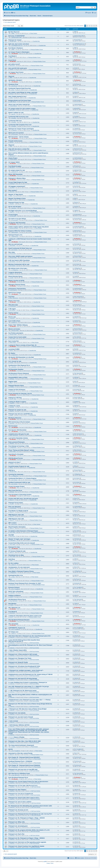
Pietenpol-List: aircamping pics (18, 826)
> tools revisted (13, 721)
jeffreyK (12, 142)
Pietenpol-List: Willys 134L (17, 822)
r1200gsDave (15, 270)
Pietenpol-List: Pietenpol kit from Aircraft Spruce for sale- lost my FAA (30, 814)
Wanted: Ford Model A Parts (17, 199)
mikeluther (12, 318)
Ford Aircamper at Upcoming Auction (20, 495)
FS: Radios (12, 353)
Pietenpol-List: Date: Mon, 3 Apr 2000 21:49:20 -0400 (24, 741)
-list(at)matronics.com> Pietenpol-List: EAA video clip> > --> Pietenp (29, 700)
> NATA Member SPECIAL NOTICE (19, 725)
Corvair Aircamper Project (16, 486)
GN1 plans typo (13, 305)
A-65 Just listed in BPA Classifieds (19, 260)
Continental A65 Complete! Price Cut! (20, 125)
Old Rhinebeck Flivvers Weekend (19, 373)
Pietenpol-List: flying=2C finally (18, 662)
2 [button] (87, 26)
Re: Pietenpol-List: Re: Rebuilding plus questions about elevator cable (30, 806)
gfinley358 (12, 110)
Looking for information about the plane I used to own (25, 616)
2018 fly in (12, 470)
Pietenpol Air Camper (15, 40)
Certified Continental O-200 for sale (19, 482)
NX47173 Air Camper (15, 293)
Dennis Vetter (13, 399)
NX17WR (11, 535)
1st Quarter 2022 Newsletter (17, 223)
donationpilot (13, 216)
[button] (96, 26)
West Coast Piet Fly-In (15, 491)
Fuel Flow (11, 297)
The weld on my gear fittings (17, 219)
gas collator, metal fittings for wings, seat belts (23, 92)
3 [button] (90, 26)
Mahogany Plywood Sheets (17, 285)
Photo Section (34, 33)
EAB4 (11, 561)
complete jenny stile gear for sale (19, 434)
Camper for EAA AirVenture (17, 390)
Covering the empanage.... (16, 474)
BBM (13, 33)
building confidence (15, 596)
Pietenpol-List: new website (17, 713)
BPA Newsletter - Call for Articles (18, 137)
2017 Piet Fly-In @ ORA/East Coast (19, 773)
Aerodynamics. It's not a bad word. (19, 567)
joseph (11, 415)
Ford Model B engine (15, 166)
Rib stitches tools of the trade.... (18, 268)
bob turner (12, 65)
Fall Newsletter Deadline (16, 369)
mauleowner (15, 355)
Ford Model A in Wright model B (18, 511)
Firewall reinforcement (15, 141)
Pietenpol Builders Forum (37, 50)
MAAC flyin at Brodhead (16, 591)
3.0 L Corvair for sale (15, 361)
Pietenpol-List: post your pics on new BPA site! (23, 769)
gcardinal (12, 423)
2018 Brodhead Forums (16, 458)
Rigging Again (13, 382)
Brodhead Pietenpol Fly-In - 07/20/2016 (20, 761)
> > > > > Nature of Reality (16, 737)
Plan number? (13, 190)
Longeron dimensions (15, 272)
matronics (12, 637)
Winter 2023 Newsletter (15, 174)
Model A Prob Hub (14, 301)
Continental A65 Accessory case (18, 117)
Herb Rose (12, 559)
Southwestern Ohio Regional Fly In (19, 365)
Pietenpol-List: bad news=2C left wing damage (23, 678)
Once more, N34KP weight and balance (20, 256)
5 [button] (94, 26)
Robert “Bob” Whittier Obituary (18, 325)
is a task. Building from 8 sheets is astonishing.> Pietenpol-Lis (28, 682)
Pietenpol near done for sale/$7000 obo (20, 414)
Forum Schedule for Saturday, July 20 (20, 394)
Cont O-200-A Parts (14, 321)
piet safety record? (14, 64)
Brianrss (12, 411)
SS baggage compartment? (17, 186)
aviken (11, 597)
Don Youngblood (16, 589)
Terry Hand (13, 338)
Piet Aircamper (13, 426)
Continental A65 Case (15, 121)
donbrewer (12, 613)
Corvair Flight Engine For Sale (18, 182)
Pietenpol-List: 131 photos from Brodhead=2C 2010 (24, 666)
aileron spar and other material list (19, 105)
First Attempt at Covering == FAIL (19, 446)
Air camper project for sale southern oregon (22, 109)
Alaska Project (13, 158)
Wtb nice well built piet (15, 244)
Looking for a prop (14, 406)
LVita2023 (14, 130)
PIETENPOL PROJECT (15, 80)
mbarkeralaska (13, 106)
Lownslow (12, 593)
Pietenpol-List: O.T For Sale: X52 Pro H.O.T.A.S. (23, 786)
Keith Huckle (13, 102)
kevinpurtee (13, 585)
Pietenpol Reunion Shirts (16, 386)
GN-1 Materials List (14, 608)
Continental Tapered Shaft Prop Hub (20, 88)
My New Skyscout (14, 32)
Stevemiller (13, 246)
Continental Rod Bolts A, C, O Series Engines (22, 478)
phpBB (45, 862)
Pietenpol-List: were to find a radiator (20, 802)
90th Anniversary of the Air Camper (19, 422)
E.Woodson (13, 540)
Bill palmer (12, 168)
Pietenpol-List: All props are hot (18, 810)
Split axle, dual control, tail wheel (19, 44)
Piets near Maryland (15, 507)
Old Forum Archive (35, 637)
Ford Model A (13, 56)
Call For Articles (13, 313)
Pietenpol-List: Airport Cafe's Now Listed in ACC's (24, 798)
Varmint (12, 274)
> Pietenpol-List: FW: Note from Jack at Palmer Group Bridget (27, 709)
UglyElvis (12, 212)
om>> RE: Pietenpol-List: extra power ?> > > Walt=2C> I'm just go (29, 687)
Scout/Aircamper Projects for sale (19, 466)
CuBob (12, 605)
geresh (14, 114)
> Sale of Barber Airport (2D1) (18, 650)
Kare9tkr (14, 118)
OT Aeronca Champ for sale (17, 551)
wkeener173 (15, 172)
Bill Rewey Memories (15, 418)
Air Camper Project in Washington (19, 52)
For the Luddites (13, 563)
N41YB (11, 749)
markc (11, 98)
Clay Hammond (14, 375)
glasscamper (15, 232)
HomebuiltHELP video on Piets (18, 377)
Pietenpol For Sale (14, 547)
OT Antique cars (13, 632)
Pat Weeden (15, 54)
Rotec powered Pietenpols (17, 442)
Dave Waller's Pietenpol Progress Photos (21, 571)
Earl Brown (15, 86)
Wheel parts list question (16, 133)
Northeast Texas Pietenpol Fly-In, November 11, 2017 (25, 583)
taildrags (12, 379)
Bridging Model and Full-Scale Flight (20, 101)
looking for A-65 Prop (15, 398)
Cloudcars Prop (13, 84)
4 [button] (92, 26)
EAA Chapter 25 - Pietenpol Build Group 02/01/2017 (24, 757)
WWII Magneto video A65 (16, 515)
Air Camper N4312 (14, 162)
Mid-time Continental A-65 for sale (19, 264)
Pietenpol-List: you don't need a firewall (21, 717)
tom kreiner (15, 250)
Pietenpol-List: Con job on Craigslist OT (21, 794)
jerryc (11, 383)
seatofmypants (13, 290)
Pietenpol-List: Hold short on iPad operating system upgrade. (27, 842)
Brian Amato (13, 342)
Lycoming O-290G (14, 349)
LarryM (12, 278)
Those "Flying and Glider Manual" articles (21, 450)
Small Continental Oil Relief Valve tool (20, 248)
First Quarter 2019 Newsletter (17, 430)
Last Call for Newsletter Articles (18, 438)
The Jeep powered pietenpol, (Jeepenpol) (21, 745)
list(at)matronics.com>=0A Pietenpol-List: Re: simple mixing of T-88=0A (30, 674)
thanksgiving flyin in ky (16, 575)
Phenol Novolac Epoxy (15, 277)
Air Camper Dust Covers (16, 72)
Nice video (12, 252)
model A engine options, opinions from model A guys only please (29, 227)
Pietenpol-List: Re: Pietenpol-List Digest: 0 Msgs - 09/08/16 (26, 838)
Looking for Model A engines (17, 402)
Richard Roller (13, 258)
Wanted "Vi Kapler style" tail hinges (19, 539)
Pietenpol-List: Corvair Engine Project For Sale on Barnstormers (28, 782)
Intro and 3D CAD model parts (18, 68)
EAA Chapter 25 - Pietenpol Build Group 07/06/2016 (24, 765)
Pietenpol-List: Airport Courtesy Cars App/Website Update (26, 846)
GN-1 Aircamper (13, 624)
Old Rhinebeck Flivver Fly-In (17, 600)
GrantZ (12, 363)
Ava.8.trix (12, 188)
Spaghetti (12, 403)
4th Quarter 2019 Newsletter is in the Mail (21, 357)
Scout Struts (12, 60)
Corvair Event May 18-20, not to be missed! (22, 543)
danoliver (14, 208)
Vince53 (12, 504)
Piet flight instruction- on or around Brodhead (22, 211)
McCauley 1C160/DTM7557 (17, 36)
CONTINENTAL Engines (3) (17, 628)
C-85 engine (12, 309)
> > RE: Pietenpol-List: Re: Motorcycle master (22, 691)
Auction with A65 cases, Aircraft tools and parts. (23, 499)
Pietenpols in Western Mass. (17, 178)
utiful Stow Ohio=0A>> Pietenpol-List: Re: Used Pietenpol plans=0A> (30, 636)
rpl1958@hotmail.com (17, 46)
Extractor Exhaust (14, 587)
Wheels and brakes (14, 329)
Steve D (12, 500)
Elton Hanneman (14, 298)
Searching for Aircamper (16, 454)
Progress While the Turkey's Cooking (20, 231)
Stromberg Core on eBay (16, 555)
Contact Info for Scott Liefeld (17, 337)
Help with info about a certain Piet (19, 149)
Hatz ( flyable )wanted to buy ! (18, 96)
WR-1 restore (12, 523)
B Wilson (12, 387)
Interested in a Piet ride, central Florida (20, 753)
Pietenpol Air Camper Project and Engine (21, 129)
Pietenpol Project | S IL (15, 235)
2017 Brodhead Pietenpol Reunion (19, 620)
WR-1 (10, 579)
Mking (11, 468)
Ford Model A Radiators (16, 48)
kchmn (11, 617)
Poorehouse (15, 759)
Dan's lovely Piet (14, 341)
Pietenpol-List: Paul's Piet (16, 834)
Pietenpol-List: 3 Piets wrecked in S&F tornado (23, 654)
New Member (12, 604)
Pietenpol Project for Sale (16, 203)
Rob (13, 90)
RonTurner (14, 524)
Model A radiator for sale (16, 113)
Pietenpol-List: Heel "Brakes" (17, 790)
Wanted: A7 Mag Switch (16, 194)
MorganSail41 (13, 41)
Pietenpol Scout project (16, 503)
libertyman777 (13, 150)
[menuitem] (13, 13)
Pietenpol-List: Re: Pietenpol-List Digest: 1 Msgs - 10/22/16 (26, 818)
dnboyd (12, 94)
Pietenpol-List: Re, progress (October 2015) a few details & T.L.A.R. (29, 830)
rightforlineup (15, 236)
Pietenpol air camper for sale (17, 410)
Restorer (12, 204)
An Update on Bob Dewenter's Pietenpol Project (23, 531)
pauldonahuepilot (14, 228)
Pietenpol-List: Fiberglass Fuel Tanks (20, 658)
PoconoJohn (15, 134)
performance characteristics (17, 289)
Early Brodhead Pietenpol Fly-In (18, 778)
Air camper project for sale (17, 170)
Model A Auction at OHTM (16, 281)
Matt (11, 196)
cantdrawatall (13, 508)
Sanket (12, 70)
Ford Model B (13, 612)
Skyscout (11, 76)
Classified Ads (42, 37)
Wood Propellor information (17, 527)
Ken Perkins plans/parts (16, 333)
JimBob (12, 464)
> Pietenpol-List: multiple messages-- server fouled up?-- (26, 670)
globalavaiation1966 (17, 37)
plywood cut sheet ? (15, 462)
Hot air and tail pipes (15, 207)
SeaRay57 (12, 184)
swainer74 (14, 322)
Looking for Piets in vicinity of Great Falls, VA (22, 345)
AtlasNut (12, 443)
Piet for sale (12, 317)
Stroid (11, 351)
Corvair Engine (13, 215)
